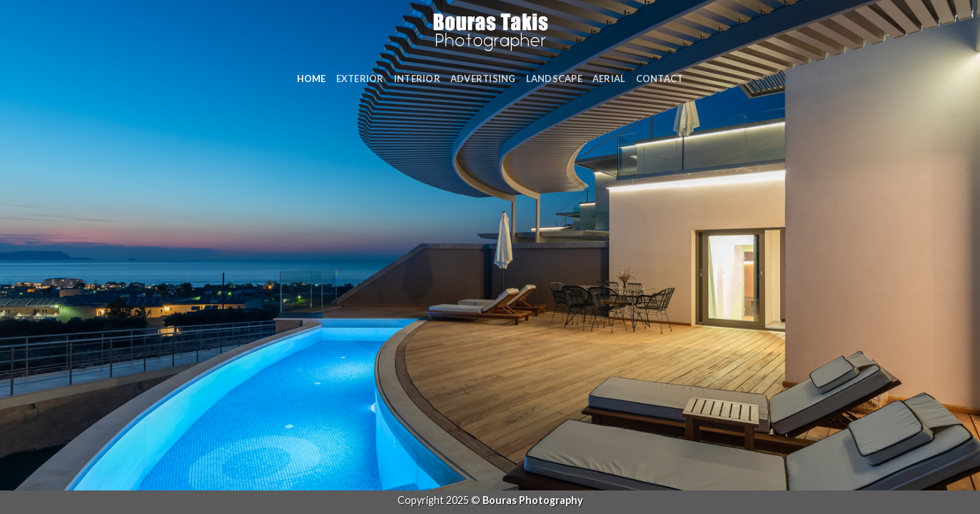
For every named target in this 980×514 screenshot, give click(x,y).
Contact (660, 79)
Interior (417, 79)
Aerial (609, 79)
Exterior (360, 79)
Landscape (554, 79)
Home (312, 79)
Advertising (483, 79)
